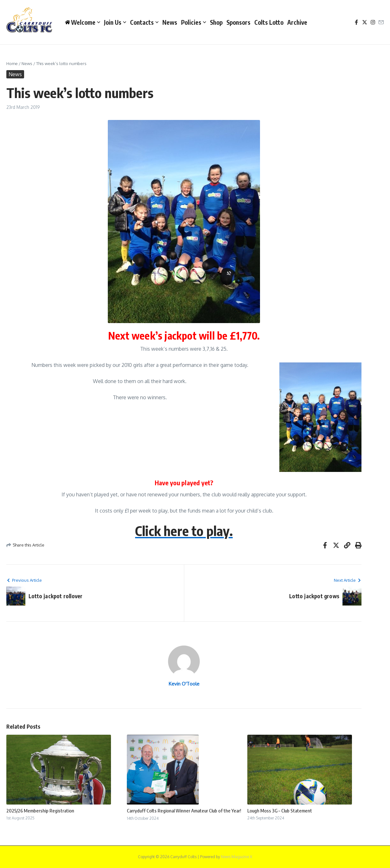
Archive (297, 22)
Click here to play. (184, 531)
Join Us (115, 22)
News (170, 22)
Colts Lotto (269, 22)
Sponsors (238, 22)
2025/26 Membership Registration (40, 811)
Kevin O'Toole (184, 684)
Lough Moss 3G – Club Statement (280, 811)
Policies (194, 22)
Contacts (144, 22)
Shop (216, 22)
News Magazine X (237, 857)
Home (12, 63)
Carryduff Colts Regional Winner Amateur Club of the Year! (184, 811)
